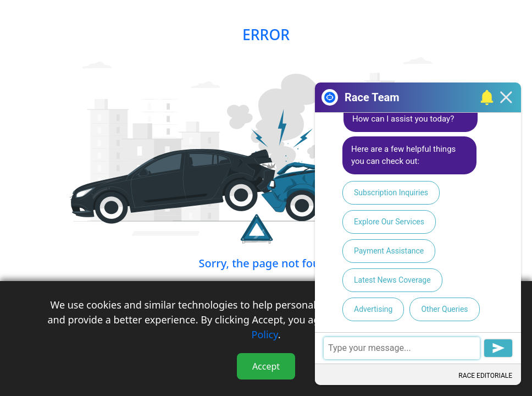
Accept (266, 366)
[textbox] (418, 348)
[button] (486, 97)
